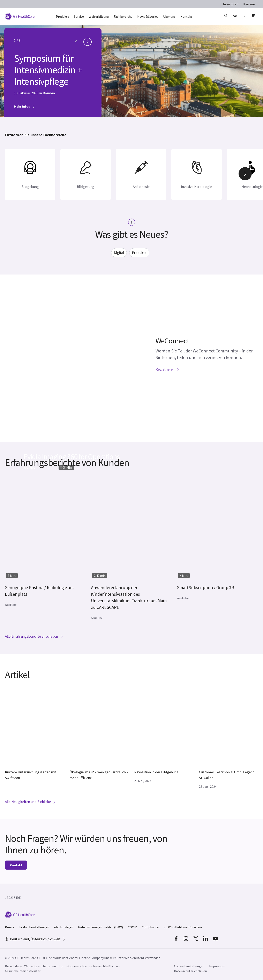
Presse (10, 927)
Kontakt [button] (186, 16)
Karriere (249, 4)
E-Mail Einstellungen (34, 927)
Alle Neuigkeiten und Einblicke (30, 802)
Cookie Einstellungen (189, 966)
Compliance (150, 927)
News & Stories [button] (148, 16)
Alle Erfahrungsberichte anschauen (34, 636)
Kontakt (16, 865)
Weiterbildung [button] (99, 16)
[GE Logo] (20, 16)
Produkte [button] (62, 16)
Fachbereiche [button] (123, 16)
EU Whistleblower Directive (183, 927)
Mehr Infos (24, 106)
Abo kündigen (64, 927)
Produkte (139, 253)
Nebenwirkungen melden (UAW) (100, 927)
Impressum (217, 966)
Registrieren (167, 369)
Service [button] (79, 16)
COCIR (132, 927)
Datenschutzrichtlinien (190, 971)
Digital (119, 253)
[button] (226, 19)
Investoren (231, 4)
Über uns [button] (169, 16)
